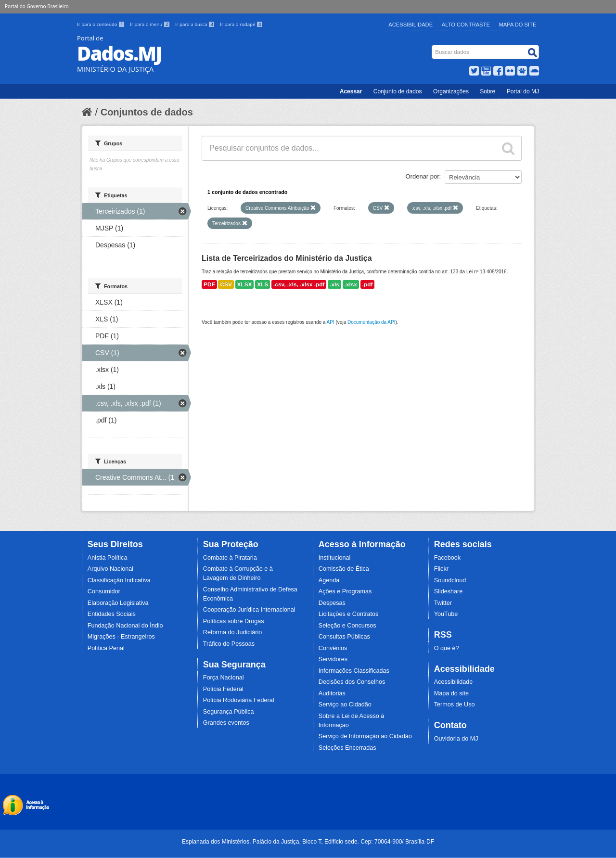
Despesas (332, 603)
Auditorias (332, 693)
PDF (209, 284)
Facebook (447, 558)
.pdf (368, 284)
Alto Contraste (466, 25)
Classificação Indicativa (119, 580)
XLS (263, 284)
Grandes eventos (226, 723)
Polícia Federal (223, 689)
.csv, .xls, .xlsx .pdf (299, 284)
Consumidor (104, 591)
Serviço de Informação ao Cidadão (365, 736)
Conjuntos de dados (147, 112)
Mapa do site (451, 693)
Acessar (351, 91)
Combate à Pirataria (230, 558)
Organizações (451, 91)
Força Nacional (224, 678)
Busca (433, 47)
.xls (334, 284)
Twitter (443, 603)
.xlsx (351, 284)
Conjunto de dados (398, 91)
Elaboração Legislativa (118, 603)
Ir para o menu (151, 24)
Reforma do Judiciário (233, 632)
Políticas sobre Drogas (234, 621)
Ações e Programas (345, 591)
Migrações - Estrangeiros (121, 637)
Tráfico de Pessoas (229, 644)
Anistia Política (108, 558)
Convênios (333, 648)
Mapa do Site (518, 25)
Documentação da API (372, 322)
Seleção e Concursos (347, 626)
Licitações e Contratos (349, 614)
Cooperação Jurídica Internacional (249, 610)
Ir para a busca (196, 24)
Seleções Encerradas (347, 748)
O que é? (447, 648)
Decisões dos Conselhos (352, 682)
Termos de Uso (455, 704)
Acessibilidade (411, 25)
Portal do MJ (523, 91)
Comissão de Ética (344, 569)
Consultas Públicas (344, 637)
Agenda (329, 580)
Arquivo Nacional (110, 569)
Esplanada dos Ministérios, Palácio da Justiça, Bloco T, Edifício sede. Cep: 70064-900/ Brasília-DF (308, 842)
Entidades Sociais (112, 614)
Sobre (488, 91)
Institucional (335, 558)
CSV (226, 284)
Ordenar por (423, 176)
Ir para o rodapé (241, 24)
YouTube (446, 614)
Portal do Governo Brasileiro (37, 6)
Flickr (441, 569)
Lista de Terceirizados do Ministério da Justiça (287, 258)
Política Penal (106, 648)
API (331, 322)
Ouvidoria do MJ (456, 739)
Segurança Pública (229, 712)
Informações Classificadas (354, 671)
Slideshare (449, 591)
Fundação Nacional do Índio (125, 626)
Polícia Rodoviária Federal (239, 700)
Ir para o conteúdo (102, 24)
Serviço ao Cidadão (345, 704)
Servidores (333, 659)
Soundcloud (450, 580)
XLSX (245, 284)
